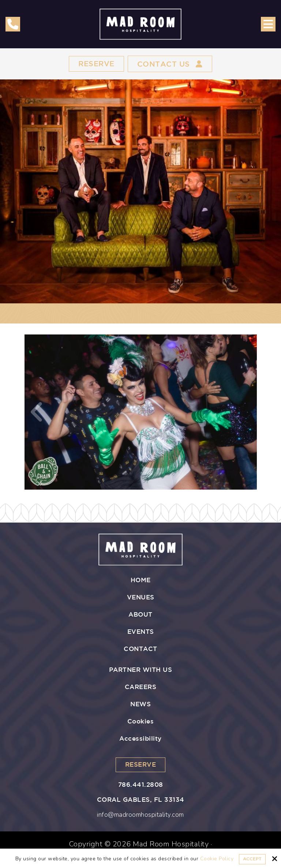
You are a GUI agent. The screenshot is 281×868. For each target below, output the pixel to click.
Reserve (96, 64)
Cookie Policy (217, 859)
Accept (252, 859)
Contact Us (170, 64)
